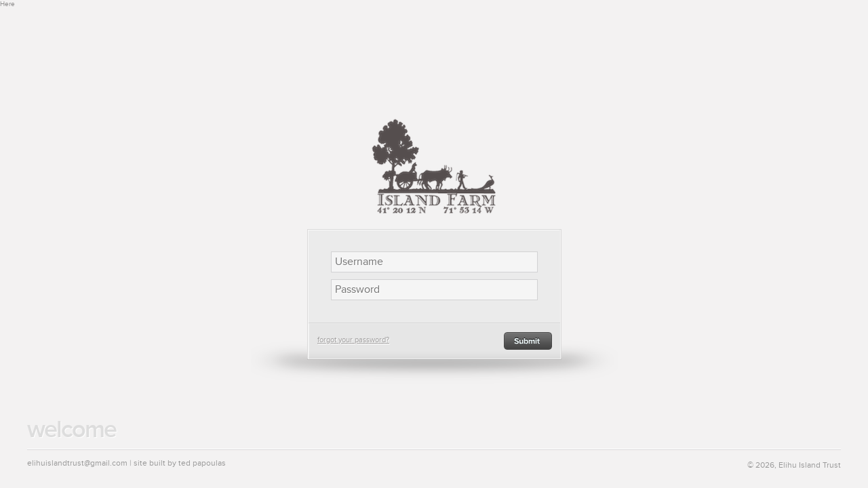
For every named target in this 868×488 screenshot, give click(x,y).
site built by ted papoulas (180, 463)
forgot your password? (353, 340)
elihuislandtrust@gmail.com (77, 463)
